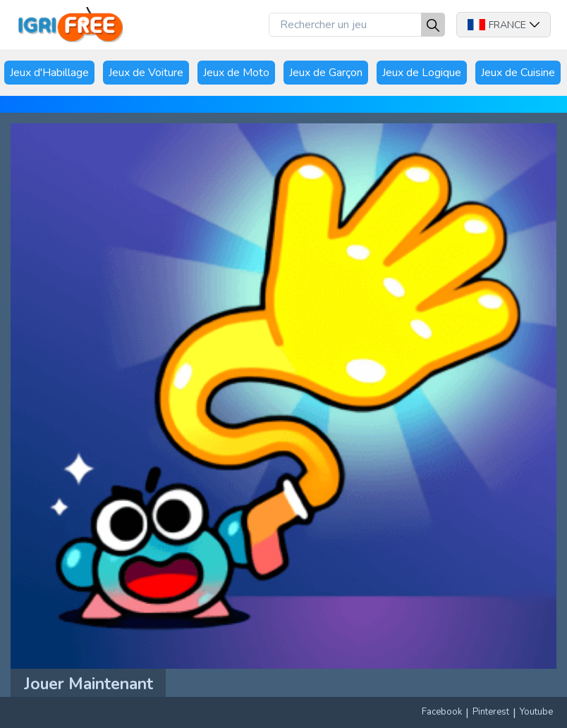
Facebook (442, 712)
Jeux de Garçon (326, 73)
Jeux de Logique (422, 73)
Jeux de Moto (236, 73)
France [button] (504, 25)
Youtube (536, 712)
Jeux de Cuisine (518, 73)
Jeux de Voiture (146, 73)
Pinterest (491, 712)
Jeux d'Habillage (49, 73)
